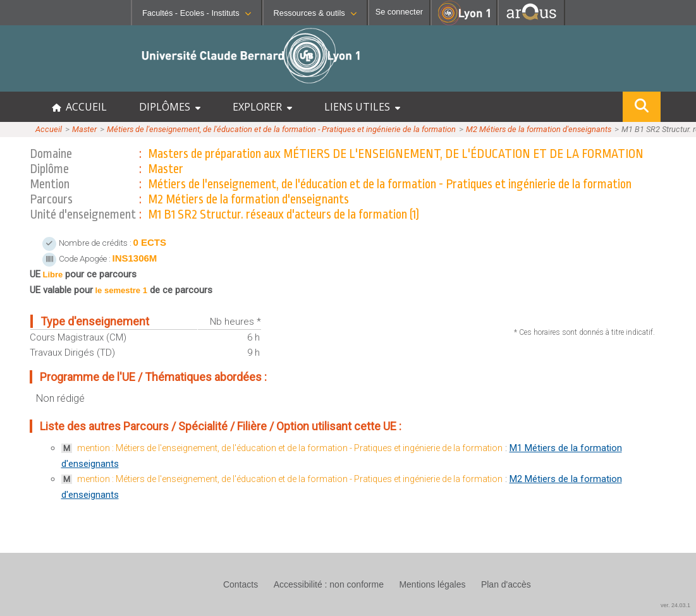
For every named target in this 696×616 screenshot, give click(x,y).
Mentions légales (432, 584)
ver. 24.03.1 (675, 605)
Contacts (241, 584)
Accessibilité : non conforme (329, 584)
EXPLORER (262, 107)
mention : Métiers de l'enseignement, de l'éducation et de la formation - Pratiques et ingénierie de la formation (290, 448)
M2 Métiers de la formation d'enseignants (539, 129)
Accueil (49, 129)
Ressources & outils (315, 13)
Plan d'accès (506, 584)
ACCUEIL (79, 107)
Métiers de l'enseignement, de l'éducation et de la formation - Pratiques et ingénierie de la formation (281, 129)
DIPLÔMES (170, 107)
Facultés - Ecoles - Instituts (197, 13)
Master (84, 129)
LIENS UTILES (362, 107)
